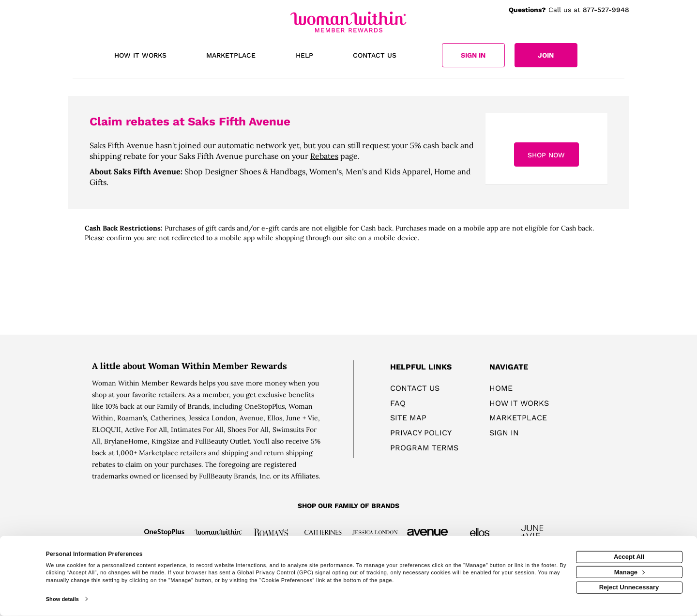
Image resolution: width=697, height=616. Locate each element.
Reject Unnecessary (629, 587)
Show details (62, 599)
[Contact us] (375, 56)
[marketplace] (231, 56)
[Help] (304, 56)
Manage (629, 572)
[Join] (546, 55)
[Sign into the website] (473, 55)
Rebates (324, 156)
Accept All (629, 557)
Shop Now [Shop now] (546, 155)
